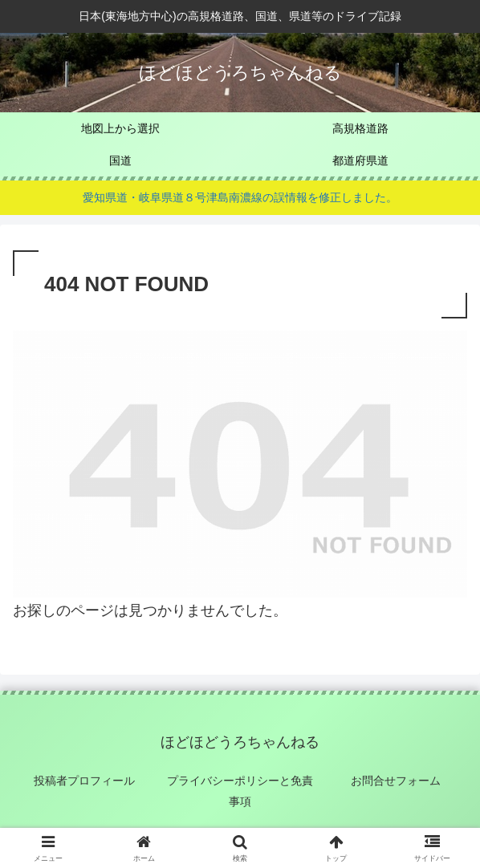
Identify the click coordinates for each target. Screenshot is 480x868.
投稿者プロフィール (84, 781)
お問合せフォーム (396, 781)
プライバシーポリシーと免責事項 (240, 791)
